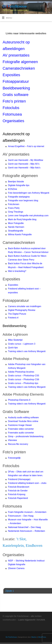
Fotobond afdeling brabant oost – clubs (27, 483)
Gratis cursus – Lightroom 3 (22, 344)
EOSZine (13, 189)
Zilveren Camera (16, 568)
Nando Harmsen (16, 227)
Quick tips (13, 348)
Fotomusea (12, 114)
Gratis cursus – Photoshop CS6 (24, 379)
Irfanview (12, 440)
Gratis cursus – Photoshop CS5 (24, 376)
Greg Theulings (16, 212)
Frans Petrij (14, 208)
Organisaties (13, 121)
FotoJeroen (14, 204)
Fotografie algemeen (20, 62)
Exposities (13, 285)
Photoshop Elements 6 (19, 400)
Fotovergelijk (14, 458)
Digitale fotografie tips (19, 185)
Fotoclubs (11, 108)
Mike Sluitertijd (15, 340)
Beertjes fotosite (16, 182)
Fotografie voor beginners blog (23, 200)
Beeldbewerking (16, 88)
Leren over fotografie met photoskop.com (28, 216)
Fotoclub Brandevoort (19, 487)
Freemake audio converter (21, 433)
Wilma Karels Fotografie (20, 234)
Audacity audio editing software (23, 417)
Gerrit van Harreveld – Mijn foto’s (24, 168)
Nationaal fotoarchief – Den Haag (24, 527)
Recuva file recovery (18, 444)
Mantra (34, 637)
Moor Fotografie (16, 223)
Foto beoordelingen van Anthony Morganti (29, 193)
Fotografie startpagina (19, 197)
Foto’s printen (14, 101)
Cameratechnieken (19, 68)
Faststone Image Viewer (20, 425)
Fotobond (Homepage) (19, 479)
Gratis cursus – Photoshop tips (23, 383)
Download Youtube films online (23, 421)
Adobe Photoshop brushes (21, 372)
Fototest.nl (13, 318)
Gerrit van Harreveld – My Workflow (26, 160)
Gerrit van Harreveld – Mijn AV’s (24, 164)
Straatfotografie (16, 231)
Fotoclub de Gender (18, 491)
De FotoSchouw (15, 6)
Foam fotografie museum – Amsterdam (27, 512)
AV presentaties (16, 55)
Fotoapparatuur (16, 81)
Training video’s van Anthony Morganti (27, 351)
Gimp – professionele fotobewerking (26, 436)
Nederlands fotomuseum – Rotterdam (27, 531)
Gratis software (16, 95)
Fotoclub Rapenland (18, 498)
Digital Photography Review (22, 310)
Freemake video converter (21, 429)
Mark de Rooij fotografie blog (22, 219)
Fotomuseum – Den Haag (21, 516)
